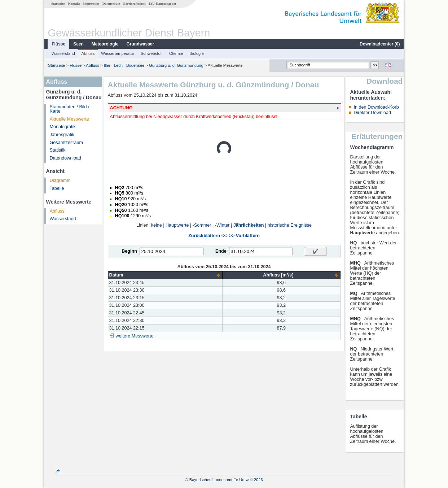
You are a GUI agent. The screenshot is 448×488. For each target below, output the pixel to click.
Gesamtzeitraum (66, 143)
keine (157, 225)
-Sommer (202, 225)
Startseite (58, 4)
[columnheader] (165, 275)
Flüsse (58, 44)
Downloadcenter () (380, 44)
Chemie (176, 53)
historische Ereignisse (290, 225)
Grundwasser (140, 44)
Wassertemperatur (118, 53)
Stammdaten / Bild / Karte (70, 109)
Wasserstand (63, 53)
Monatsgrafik (63, 127)
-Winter (222, 225)
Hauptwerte (177, 225)
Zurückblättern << (207, 236)
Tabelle (57, 188)
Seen (78, 44)
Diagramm (60, 180)
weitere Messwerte (135, 336)
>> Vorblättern (245, 236)
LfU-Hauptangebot (162, 4)
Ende (221, 251)
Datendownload (66, 158)
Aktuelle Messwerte (69, 119)
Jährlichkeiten (249, 225)
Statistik (58, 150)
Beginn (129, 251)
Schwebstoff (152, 53)
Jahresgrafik (62, 135)
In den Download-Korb (376, 107)
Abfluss (88, 53)
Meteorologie (105, 44)
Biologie (197, 53)
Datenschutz (111, 4)
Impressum (91, 4)
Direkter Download (372, 113)
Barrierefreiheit (135, 4)
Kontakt (74, 4)
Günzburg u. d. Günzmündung (176, 65)
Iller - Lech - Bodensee (124, 65)
